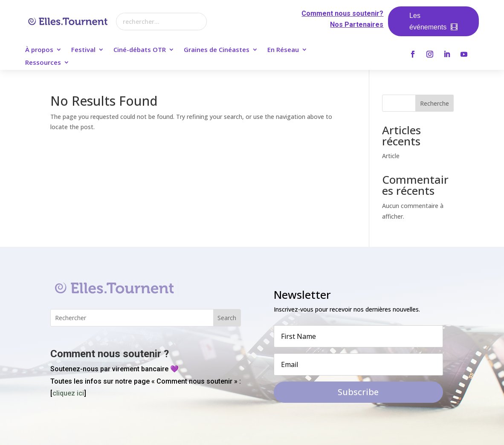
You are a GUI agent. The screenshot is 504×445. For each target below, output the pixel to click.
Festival (83, 50)
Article (391, 156)
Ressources (43, 63)
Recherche (434, 103)
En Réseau (283, 50)
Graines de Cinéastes (217, 50)
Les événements (428, 21)
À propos (39, 50)
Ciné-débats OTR (140, 50)
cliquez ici (68, 393)
